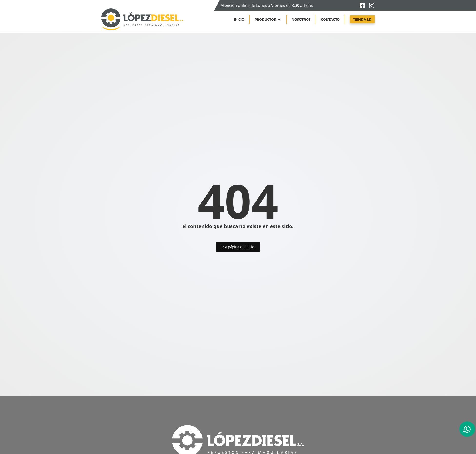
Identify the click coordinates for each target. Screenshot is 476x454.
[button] (268, 19)
